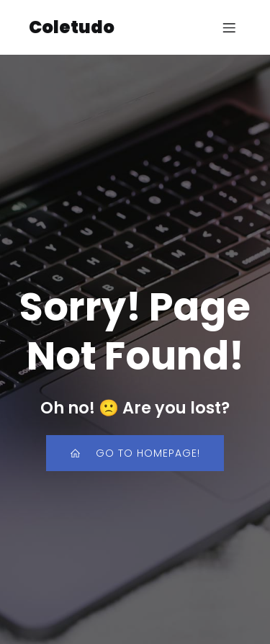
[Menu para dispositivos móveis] (229, 27)
